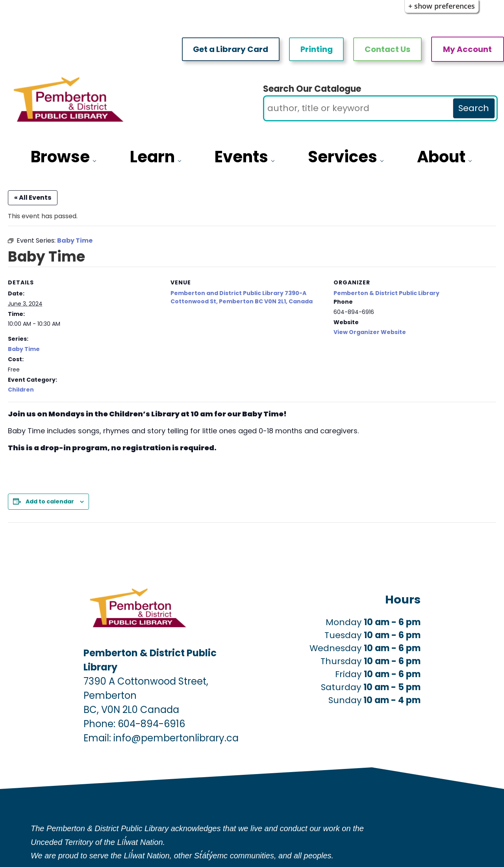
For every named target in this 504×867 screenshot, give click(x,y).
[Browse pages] (96, 160)
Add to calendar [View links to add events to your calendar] (50, 501)
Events (241, 157)
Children (21, 390)
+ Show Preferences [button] (442, 6)
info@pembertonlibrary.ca (176, 738)
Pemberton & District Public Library (386, 293)
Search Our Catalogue (312, 89)
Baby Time (24, 349)
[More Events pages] (275, 160)
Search (474, 108)
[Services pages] (384, 160)
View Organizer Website (370, 332)
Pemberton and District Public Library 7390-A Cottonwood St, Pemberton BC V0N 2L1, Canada (242, 297)
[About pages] (472, 160)
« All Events (33, 198)
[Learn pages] (181, 160)
